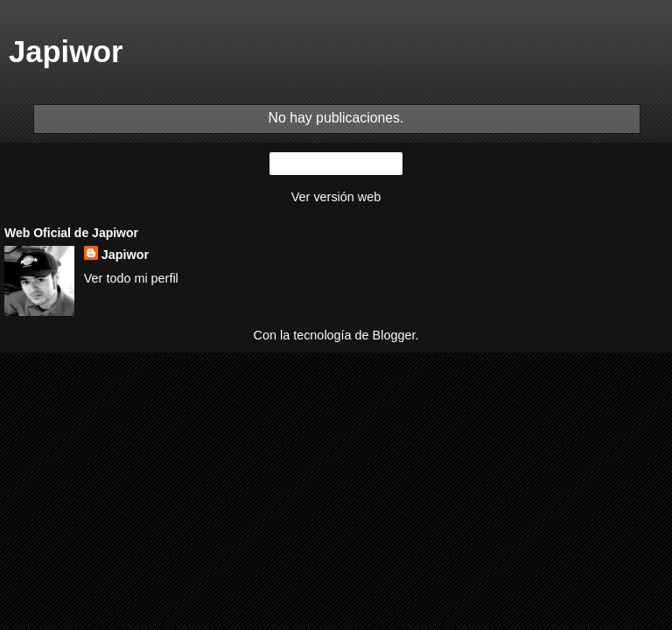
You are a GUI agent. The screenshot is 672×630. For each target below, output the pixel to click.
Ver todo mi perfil (131, 278)
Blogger (394, 335)
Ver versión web (336, 197)
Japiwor (125, 255)
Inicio (336, 164)
